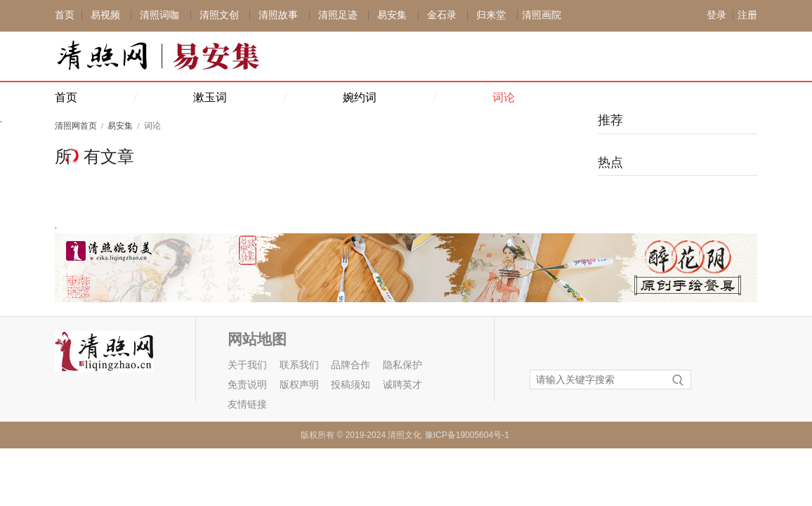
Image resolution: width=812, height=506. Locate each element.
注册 (747, 15)
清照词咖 (159, 15)
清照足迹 (338, 15)
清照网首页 (76, 126)
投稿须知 (351, 385)
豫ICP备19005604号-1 (467, 435)
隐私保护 (402, 365)
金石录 (442, 15)
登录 (716, 15)
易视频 (105, 15)
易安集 (392, 15)
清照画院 (542, 15)
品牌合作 (351, 365)
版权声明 (299, 385)
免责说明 (247, 385)
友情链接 (247, 404)
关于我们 (247, 365)
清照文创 (219, 15)
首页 (65, 15)
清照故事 (278, 15)
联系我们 (299, 365)
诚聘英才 (402, 385)
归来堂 (491, 15)
